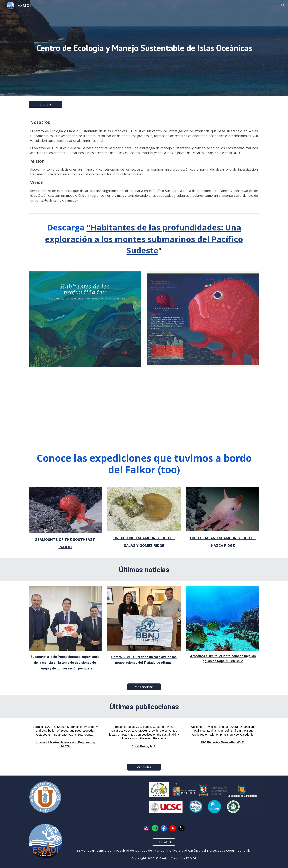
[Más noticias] (144, 687)
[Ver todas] (144, 767)
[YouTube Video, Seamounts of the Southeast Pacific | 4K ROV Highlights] (144, 409)
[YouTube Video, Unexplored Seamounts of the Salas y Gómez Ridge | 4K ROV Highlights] (65, 409)
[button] (283, 6)
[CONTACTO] (164, 842)
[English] (45, 104)
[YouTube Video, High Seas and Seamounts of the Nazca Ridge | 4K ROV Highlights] (223, 409)
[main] (144, 48)
